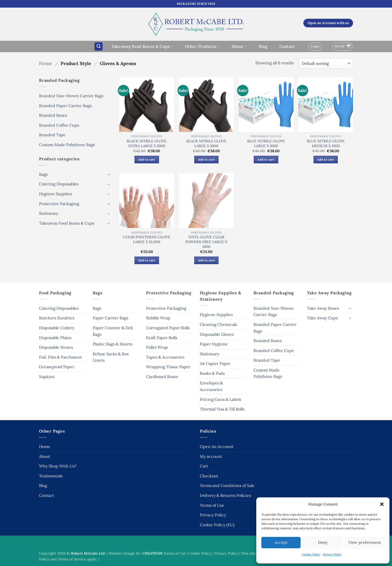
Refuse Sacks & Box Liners (111, 357)
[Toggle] (109, 174)
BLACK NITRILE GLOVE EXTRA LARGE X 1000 (147, 143)
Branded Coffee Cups (59, 125)
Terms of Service (72, 559)
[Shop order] (326, 63)
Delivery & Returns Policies (225, 495)
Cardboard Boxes (162, 377)
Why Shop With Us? (58, 466)
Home (45, 63)
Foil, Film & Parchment (60, 357)
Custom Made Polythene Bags (67, 145)
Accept (281, 542)
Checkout (209, 476)
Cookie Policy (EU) (217, 525)
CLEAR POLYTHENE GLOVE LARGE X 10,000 (147, 239)
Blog (263, 46)
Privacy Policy (332, 554)
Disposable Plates (55, 338)
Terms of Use (212, 505)
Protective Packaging (59, 204)
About (239, 46)
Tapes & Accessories (165, 357)
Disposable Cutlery (57, 328)
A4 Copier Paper (215, 363)
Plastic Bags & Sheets (112, 344)
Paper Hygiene (214, 344)
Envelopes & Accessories (211, 386)
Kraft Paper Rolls (162, 338)
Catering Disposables (59, 184)
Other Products (202, 46)
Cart (204, 466)
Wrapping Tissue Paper (168, 367)
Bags (43, 174)
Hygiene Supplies (55, 194)
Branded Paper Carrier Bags (65, 106)
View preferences (365, 542)
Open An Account (217, 446)
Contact (287, 46)
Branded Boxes (53, 115)
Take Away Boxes (323, 308)
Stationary (49, 213)
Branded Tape (52, 135)
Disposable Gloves (217, 334)
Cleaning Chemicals (218, 324)
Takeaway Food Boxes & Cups (142, 46)
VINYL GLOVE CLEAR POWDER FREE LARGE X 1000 (206, 242)
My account (211, 456)
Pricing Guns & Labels (220, 399)
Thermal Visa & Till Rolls (222, 409)
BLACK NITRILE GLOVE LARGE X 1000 (206, 143)
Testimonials (51, 476)
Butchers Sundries (57, 318)
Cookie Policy (311, 554)
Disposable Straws (56, 347)
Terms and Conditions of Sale (227, 485)
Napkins (47, 377)
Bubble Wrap (158, 318)
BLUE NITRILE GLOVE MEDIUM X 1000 (326, 143)
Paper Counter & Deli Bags (113, 331)
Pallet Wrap (157, 347)
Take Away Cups (322, 318)
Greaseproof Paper (57, 367)
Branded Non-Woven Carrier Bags (71, 96)
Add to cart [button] (147, 159)
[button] (382, 504)
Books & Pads (212, 373)
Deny (323, 542)
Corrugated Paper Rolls (168, 328)
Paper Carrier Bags (110, 318)
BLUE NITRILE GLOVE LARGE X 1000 (266, 143)
